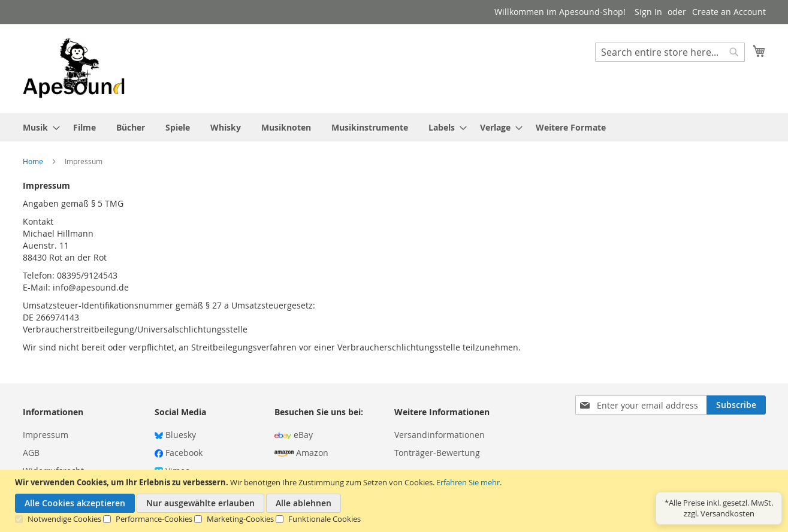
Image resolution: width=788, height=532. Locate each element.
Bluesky (175, 435)
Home (34, 161)
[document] (395, 501)
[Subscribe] (736, 405)
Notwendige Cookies (64, 519)
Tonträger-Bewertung (437, 453)
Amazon (301, 453)
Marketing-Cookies (240, 519)
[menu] (394, 127)
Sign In (648, 12)
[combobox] (670, 52)
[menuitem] (38, 127)
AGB (31, 453)
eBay (294, 435)
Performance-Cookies (154, 519)
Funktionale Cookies (324, 519)
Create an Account (729, 12)
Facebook (179, 453)
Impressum (46, 435)
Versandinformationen (440, 435)
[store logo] (74, 68)
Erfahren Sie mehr (468, 482)
